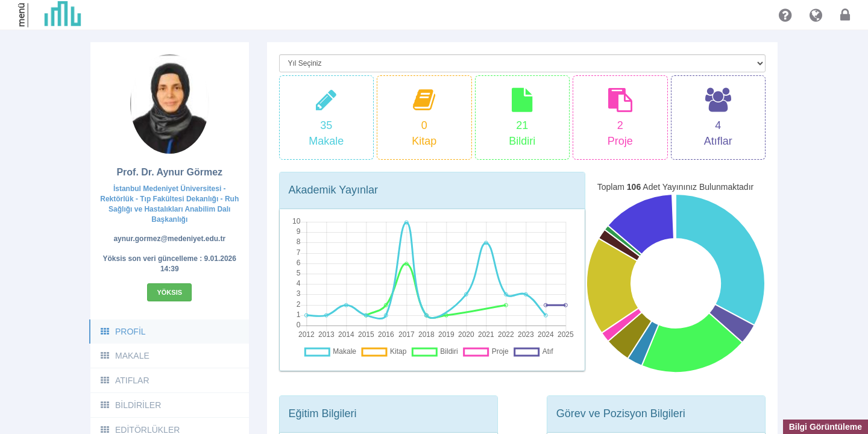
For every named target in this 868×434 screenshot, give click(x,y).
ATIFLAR (124, 380)
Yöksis (169, 292)
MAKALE (124, 356)
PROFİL (123, 332)
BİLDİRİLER (130, 405)
